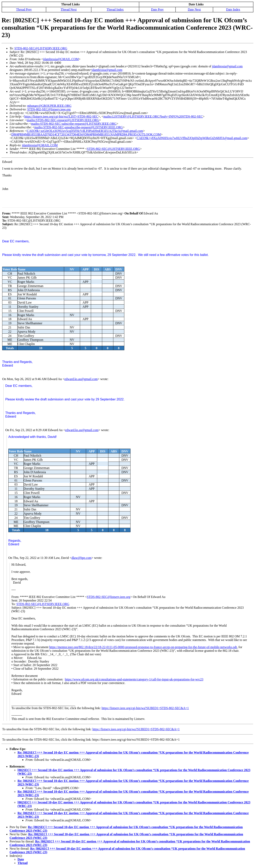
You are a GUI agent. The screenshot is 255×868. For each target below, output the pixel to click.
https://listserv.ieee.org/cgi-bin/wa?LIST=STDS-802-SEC (61, 116)
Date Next (194, 9)
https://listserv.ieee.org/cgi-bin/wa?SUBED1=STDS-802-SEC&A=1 (145, 708)
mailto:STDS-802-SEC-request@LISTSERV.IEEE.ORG (63, 120)
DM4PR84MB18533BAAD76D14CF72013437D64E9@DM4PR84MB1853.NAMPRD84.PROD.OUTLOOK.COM (86, 134)
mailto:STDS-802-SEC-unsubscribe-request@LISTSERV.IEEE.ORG (78, 127)
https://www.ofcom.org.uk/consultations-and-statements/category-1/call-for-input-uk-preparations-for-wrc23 (134, 679)
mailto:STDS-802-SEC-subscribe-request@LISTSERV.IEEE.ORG (74, 124)
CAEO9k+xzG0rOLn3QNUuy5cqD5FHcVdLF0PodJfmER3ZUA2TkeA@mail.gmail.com (85, 131)
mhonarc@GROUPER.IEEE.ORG (49, 106)
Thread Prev (24, 9)
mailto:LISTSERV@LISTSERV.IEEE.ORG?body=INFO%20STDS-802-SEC (153, 116)
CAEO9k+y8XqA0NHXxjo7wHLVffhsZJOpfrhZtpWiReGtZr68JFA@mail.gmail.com (192, 138)
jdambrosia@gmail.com (227, 66)
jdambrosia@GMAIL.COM (61, 59)
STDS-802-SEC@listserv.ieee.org (49, 109)
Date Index (233, 9)
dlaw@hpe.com (81, 558)
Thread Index (115, 9)
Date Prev (157, 9)
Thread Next (69, 9)
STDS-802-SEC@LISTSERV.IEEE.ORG (41, 48)
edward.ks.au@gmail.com (81, 379)
